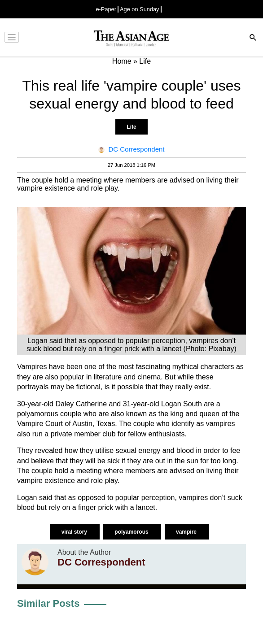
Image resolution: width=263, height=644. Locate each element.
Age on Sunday (140, 9)
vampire (187, 532)
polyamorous (132, 532)
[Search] (253, 38)
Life (131, 127)
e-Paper (106, 9)
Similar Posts (48, 603)
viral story (75, 532)
